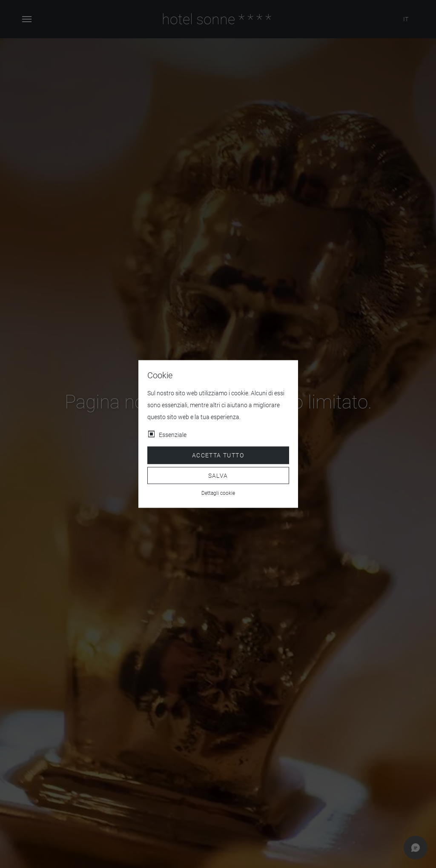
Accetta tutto (218, 455)
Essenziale (173, 435)
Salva (218, 475)
